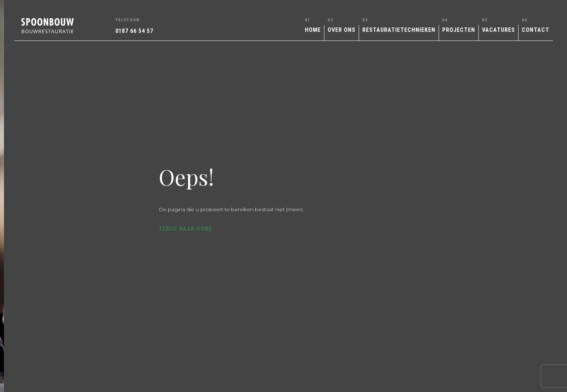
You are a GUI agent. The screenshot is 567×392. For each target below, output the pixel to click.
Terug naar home (346, 227)
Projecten (459, 30)
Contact (536, 30)
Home (313, 30)
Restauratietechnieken (399, 30)
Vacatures (498, 30)
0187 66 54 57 (134, 31)
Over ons (342, 30)
